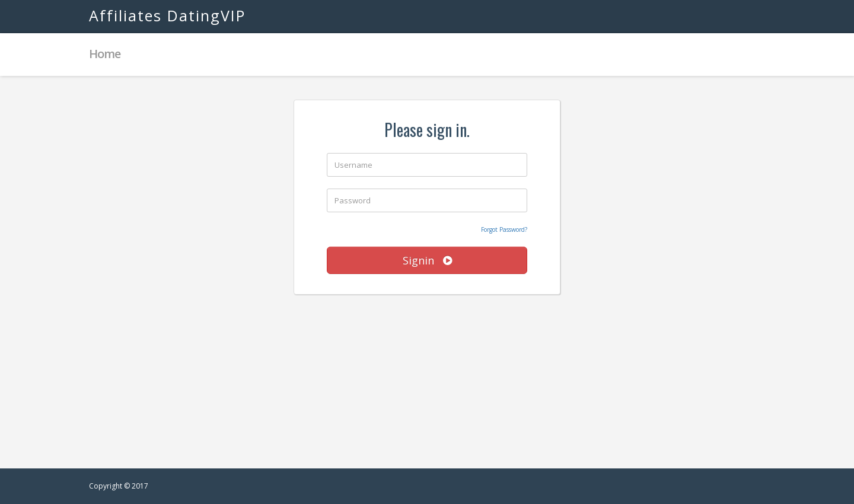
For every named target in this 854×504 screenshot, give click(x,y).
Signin (427, 260)
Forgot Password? (504, 229)
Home (105, 54)
